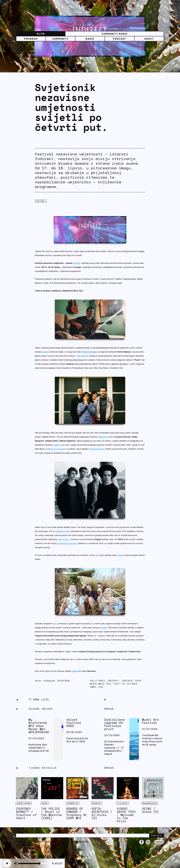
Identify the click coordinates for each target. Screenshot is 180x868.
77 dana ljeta (39, 699)
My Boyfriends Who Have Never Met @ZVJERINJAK (39, 726)
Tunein (159, 842)
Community (60, 39)
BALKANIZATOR (150, 803)
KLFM (41, 34)
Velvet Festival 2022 (74, 723)
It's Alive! (123, 803)
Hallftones (97, 681)
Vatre (45, 803)
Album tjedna (24, 803)
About (149, 39)
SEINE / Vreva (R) (150, 810)
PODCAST (120, 39)
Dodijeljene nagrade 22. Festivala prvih (114, 724)
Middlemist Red (100, 684)
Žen (101, 687)
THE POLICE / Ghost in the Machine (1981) (51, 813)
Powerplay (73, 803)
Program (31, 39)
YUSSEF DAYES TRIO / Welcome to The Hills (126, 815)
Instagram (148, 844)
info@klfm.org (26, 845)
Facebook (142, 844)
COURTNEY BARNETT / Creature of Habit (26, 813)
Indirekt (113, 681)
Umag (93, 687)
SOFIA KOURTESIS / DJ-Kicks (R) (102, 813)
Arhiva (109, 768)
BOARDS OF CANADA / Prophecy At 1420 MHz (77, 813)
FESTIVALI (41, 201)
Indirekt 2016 (132, 681)
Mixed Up (97, 803)
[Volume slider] (33, 863)
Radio (90, 39)
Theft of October (125, 684)
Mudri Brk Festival (150, 721)
